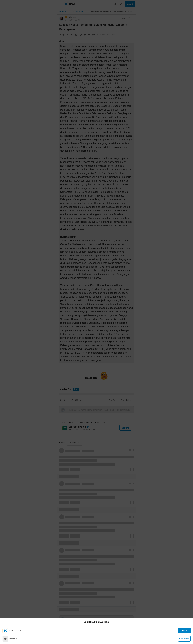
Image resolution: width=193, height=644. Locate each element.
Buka (184, 631)
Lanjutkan (184, 639)
